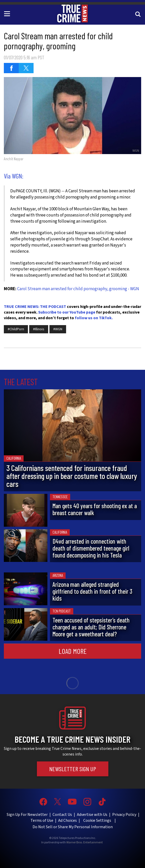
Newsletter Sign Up (73, 769)
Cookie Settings (97, 820)
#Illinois (39, 329)
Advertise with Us (92, 815)
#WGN (58, 329)
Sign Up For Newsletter (27, 815)
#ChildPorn (16, 329)
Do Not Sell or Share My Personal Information (73, 827)
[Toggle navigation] (8, 13)
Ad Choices (68, 820)
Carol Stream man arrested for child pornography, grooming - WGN (78, 289)
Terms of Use (42, 820)
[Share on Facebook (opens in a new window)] (11, 68)
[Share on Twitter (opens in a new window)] (26, 68)
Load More (73, 651)
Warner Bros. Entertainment (85, 843)
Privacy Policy (124, 815)
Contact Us (62, 815)
